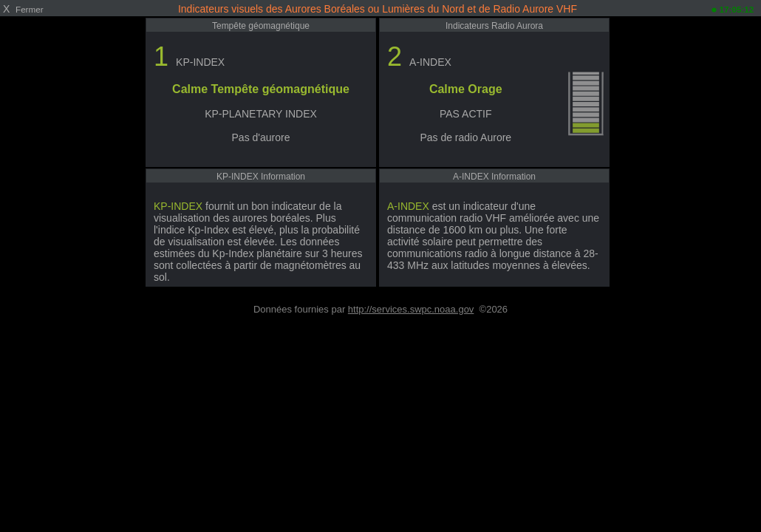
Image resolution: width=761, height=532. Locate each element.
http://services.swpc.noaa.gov (411, 309)
